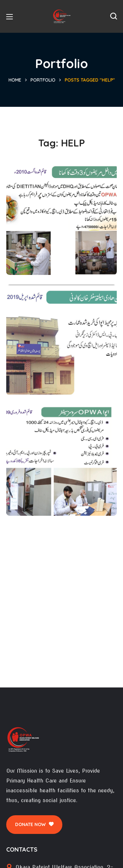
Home (15, 80)
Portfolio (43, 80)
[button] (113, 16)
